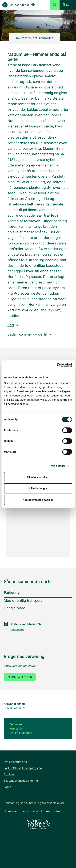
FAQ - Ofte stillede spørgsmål (23, 768)
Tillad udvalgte (38, 488)
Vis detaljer (58, 466)
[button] (68, 5)
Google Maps (15, 608)
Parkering (12, 593)
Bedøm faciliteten (20, 677)
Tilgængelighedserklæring (21, 781)
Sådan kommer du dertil (30, 334)
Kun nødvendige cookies (38, 500)
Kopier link (17, 729)
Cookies (9, 774)
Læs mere (17, 629)
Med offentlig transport (23, 601)
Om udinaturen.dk (15, 762)
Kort (13, 325)
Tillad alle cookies (38, 477)
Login (7, 787)
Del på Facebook (21, 733)
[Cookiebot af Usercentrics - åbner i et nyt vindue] (57, 365)
